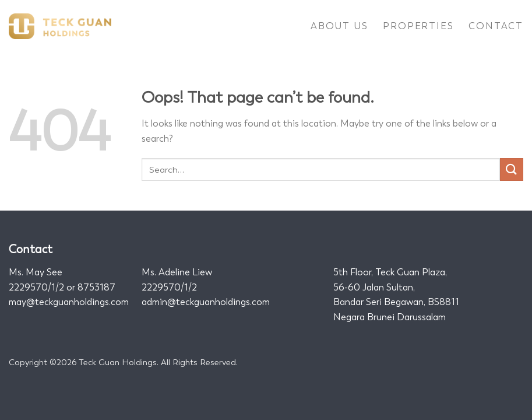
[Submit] (512, 169)
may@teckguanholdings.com (69, 302)
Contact (496, 26)
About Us (339, 26)
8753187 (96, 287)
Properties (418, 26)
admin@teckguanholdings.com (206, 302)
